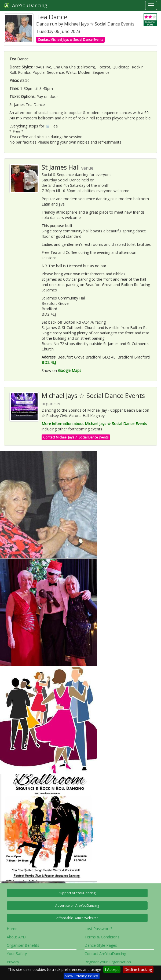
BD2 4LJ (49, 362)
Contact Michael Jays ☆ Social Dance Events (70, 40)
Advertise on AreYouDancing (77, 906)
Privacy (13, 962)
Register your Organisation (108, 962)
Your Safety (17, 954)
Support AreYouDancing (77, 893)
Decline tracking (138, 969)
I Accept (112, 969)
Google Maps (70, 370)
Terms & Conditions (102, 937)
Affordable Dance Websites (77, 918)
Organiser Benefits (23, 945)
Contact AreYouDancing (105, 954)
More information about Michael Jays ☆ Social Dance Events (94, 424)
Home (12, 929)
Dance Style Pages (101, 945)
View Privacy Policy (82, 976)
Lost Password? (98, 929)
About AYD (16, 937)
